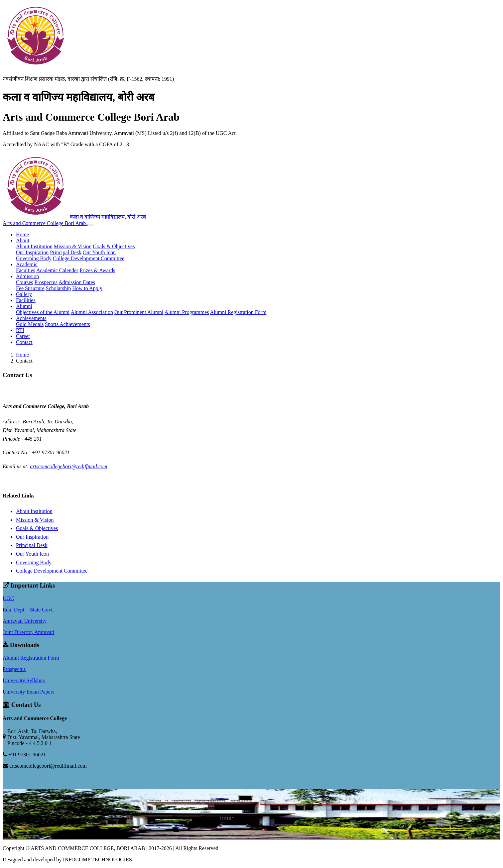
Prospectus (46, 282)
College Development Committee (89, 258)
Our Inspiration (32, 252)
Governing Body (34, 258)
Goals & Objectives (114, 246)
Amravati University (25, 621)
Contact (24, 342)
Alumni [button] (24, 306)
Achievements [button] (31, 318)
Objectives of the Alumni (43, 312)
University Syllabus (24, 680)
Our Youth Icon (99, 252)
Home (22, 234)
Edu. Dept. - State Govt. (28, 610)
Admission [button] (27, 276)
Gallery (24, 294)
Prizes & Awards (98, 270)
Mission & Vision (73, 246)
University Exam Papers (29, 692)
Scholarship (59, 288)
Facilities (26, 300)
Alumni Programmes (187, 312)
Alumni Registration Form (238, 312)
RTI (20, 330)
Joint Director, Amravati (28, 632)
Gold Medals (30, 324)
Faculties (26, 270)
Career (23, 336)
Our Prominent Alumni (139, 312)
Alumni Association (92, 312)
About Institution (34, 246)
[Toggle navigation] (90, 225)
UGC (8, 598)
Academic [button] (27, 264)
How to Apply (87, 288)
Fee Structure (30, 288)
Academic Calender (57, 270)
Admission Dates (77, 282)
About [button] (23, 240)
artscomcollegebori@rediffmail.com (68, 466)
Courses (25, 282)
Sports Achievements (67, 324)
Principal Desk (66, 252)
